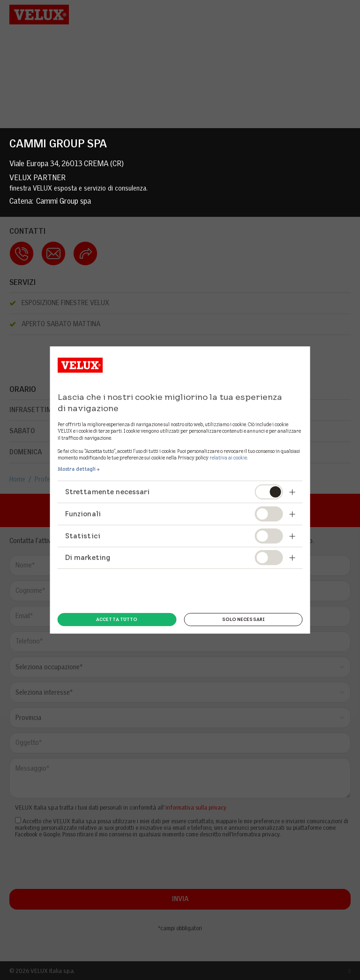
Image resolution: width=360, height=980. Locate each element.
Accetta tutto (117, 619)
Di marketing (88, 557)
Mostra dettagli (77, 469)
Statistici (83, 536)
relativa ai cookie (228, 458)
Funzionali (83, 514)
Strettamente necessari (107, 492)
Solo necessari (243, 619)
